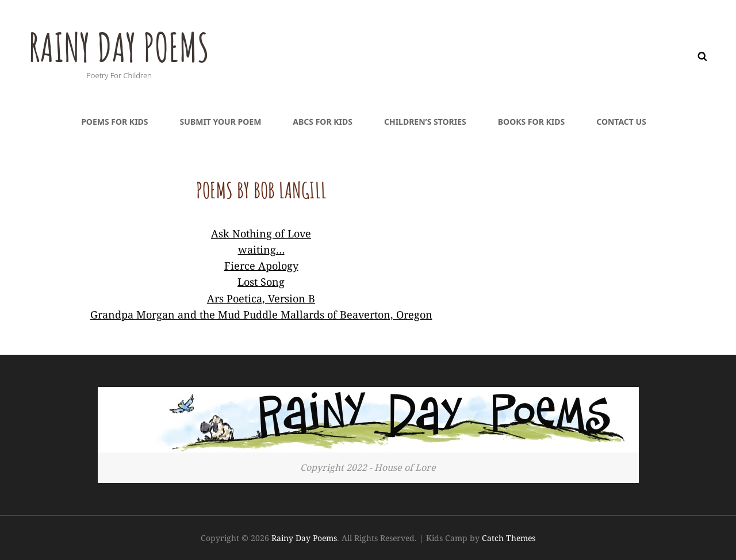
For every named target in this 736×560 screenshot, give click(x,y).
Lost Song (261, 282)
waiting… (261, 250)
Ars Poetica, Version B (261, 298)
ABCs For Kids (323, 122)
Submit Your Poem (221, 122)
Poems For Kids (114, 122)
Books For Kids (531, 122)
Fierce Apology (261, 266)
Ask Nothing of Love (261, 233)
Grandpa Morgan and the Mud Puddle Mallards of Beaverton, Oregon (261, 314)
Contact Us (621, 122)
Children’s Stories (425, 122)
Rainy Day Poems (122, 47)
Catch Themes (509, 538)
